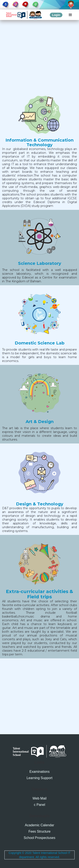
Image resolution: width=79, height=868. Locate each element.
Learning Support (40, 778)
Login (56, 15)
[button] (70, 15)
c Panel (39, 805)
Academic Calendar (39, 825)
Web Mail (39, 798)
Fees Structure (40, 831)
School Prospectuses (39, 838)
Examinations (39, 772)
